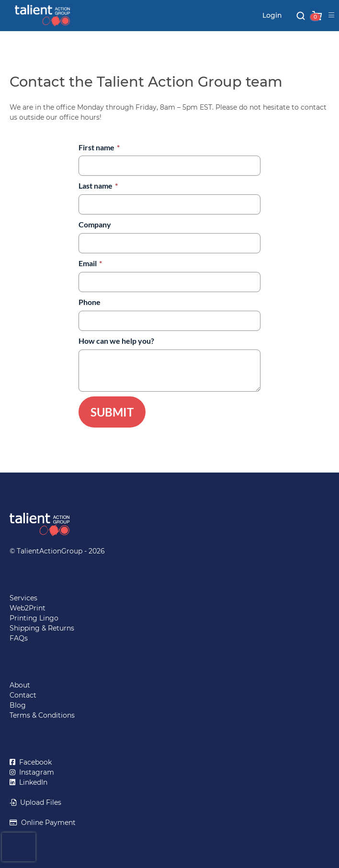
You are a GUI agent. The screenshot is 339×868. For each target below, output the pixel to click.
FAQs (19, 638)
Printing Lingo (34, 618)
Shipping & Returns (42, 628)
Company (95, 224)
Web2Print (28, 608)
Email (90, 263)
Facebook (34, 762)
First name (99, 147)
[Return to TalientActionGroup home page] (169, 524)
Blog (18, 705)
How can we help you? (116, 341)
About (20, 685)
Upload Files (39, 802)
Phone (90, 302)
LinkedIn (31, 782)
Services (23, 598)
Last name (98, 186)
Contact (23, 695)
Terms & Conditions (42, 715)
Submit (112, 412)
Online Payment (46, 823)
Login (272, 15)
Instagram (35, 772)
